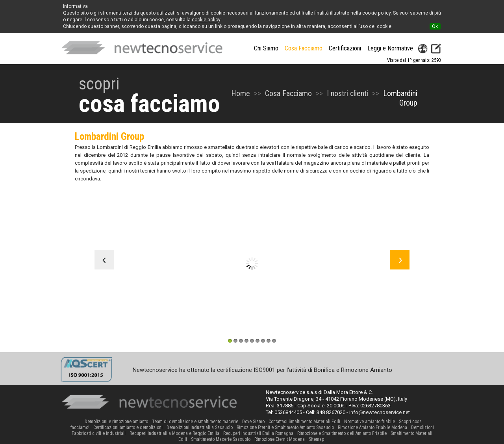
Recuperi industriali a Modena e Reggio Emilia (174, 433)
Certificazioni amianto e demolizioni (128, 427)
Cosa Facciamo (288, 93)
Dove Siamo (253, 422)
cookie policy (206, 20)
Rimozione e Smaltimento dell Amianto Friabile (342, 433)
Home (241, 93)
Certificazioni (345, 48)
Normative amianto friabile (370, 422)
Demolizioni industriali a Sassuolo (200, 427)
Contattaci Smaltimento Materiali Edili (304, 422)
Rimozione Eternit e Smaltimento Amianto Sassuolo (285, 427)
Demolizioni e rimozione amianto (116, 422)
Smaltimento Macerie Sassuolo (221, 439)
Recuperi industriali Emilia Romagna (258, 433)
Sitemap (316, 439)
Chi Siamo (266, 48)
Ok (435, 26)
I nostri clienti (347, 93)
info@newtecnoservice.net (380, 412)
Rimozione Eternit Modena (280, 439)
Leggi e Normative (390, 48)
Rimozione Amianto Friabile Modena (372, 427)
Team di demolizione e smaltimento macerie (195, 422)
